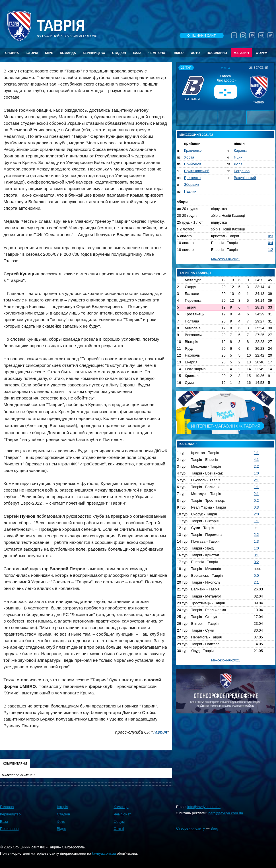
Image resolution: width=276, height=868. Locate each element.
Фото (195, 53)
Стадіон (119, 53)
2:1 (256, 480)
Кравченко (193, 150)
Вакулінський (245, 178)
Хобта (189, 157)
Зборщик (192, 185)
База (137, 53)
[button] (182, 86)
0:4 (271, 243)
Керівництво (94, 53)
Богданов (242, 171)
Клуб (49, 53)
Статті (119, 829)
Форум (262, 53)
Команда (68, 53)
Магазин (241, 53)
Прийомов (193, 164)
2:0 (256, 514)
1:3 (256, 541)
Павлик (190, 191)
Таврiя (61, 26)
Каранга (241, 150)
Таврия (160, 732)
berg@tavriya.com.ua (226, 813)
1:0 (256, 473)
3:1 (256, 555)
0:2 (256, 500)
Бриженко (192, 178)
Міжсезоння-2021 (226, 259)
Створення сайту (190, 828)
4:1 (256, 460)
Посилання (217, 53)
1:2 (271, 250)
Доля (238, 164)
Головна (11, 53)
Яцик (238, 157)
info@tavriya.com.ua (204, 807)
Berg (214, 828)
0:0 (256, 575)
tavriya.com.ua (104, 853)
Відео (179, 53)
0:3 (271, 236)
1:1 (256, 453)
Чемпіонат (157, 53)
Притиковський (197, 171)
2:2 (256, 466)
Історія (32, 53)
